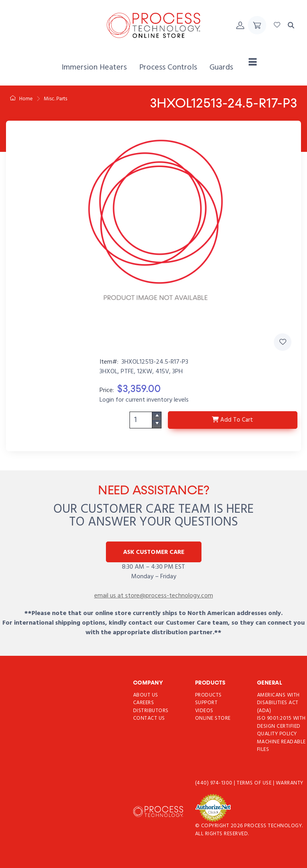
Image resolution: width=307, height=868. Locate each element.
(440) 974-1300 (215, 783)
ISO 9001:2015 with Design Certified (281, 722)
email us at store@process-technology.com (154, 596)
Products (208, 695)
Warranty (290, 783)
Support (206, 703)
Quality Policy (277, 734)
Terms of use (255, 783)
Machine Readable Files (281, 746)
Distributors (151, 711)
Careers (144, 703)
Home (21, 99)
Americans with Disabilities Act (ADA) (278, 703)
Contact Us (149, 718)
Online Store (213, 718)
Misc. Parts (56, 99)
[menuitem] (94, 68)
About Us (146, 695)
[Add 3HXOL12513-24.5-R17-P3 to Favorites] (283, 342)
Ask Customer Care (154, 552)
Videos (204, 711)
